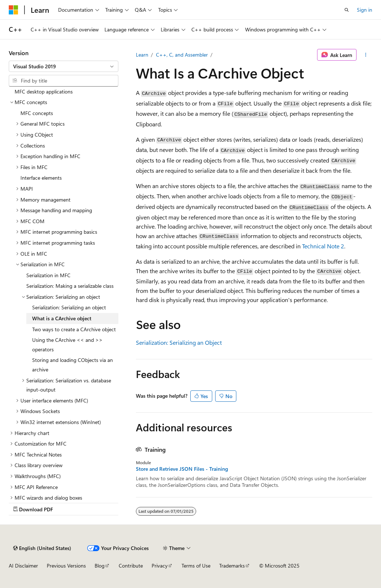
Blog (100, 566)
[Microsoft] (14, 10)
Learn (142, 55)
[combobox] (64, 66)
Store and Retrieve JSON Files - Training (182, 469)
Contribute (131, 566)
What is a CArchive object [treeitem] (62, 318)
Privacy (160, 566)
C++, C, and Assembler (182, 55)
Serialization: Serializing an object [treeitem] (69, 307)
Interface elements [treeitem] (41, 178)
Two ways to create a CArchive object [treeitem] (74, 329)
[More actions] (366, 55)
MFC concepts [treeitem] (37, 113)
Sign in (365, 10)
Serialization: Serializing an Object (179, 342)
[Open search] (347, 10)
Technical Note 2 (323, 246)
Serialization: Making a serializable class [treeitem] (70, 286)
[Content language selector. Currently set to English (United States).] (42, 548)
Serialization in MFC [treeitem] (48, 275)
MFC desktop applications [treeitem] (44, 91)
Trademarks (232, 566)
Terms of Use (196, 566)
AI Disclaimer (23, 566)
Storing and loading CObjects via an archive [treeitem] (73, 365)
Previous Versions (66, 566)
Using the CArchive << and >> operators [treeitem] (67, 345)
